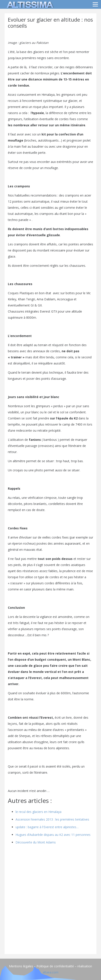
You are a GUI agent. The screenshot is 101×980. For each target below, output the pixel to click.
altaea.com (50, 972)
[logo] (29, 4)
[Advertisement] (50, 900)
